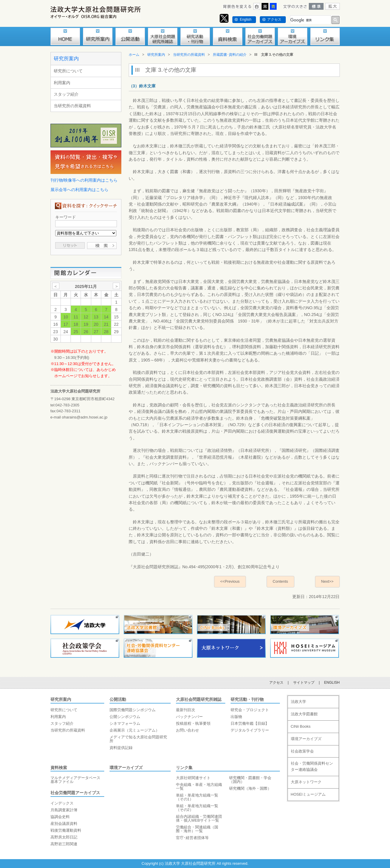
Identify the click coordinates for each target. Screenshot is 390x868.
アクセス (274, 19)
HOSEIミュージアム (308, 794)
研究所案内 (66, 59)
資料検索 (59, 768)
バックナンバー (189, 717)
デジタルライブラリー (250, 730)
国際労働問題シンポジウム (133, 710)
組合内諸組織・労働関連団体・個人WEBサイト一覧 (199, 818)
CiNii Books (301, 726)
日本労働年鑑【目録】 (250, 723)
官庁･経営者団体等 (192, 838)
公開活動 (118, 699)
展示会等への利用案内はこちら (79, 190)
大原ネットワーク (306, 782)
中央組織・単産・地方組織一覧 (199, 786)
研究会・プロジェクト (250, 710)
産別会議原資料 (64, 824)
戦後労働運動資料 (66, 830)
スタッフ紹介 (66, 94)
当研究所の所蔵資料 (72, 106)
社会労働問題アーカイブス (75, 793)
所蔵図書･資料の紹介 (230, 55)
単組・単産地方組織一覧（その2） (197, 808)
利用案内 (62, 83)
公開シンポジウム (125, 717)
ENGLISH (332, 683)
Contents (280, 581)
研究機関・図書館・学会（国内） (250, 780)
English (245, 19)
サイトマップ (304, 683)
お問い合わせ (187, 730)
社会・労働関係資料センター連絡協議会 (312, 766)
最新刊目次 (186, 710)
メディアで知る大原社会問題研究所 (138, 739)
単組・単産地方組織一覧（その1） (197, 797)
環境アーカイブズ (126, 768)
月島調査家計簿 (64, 810)
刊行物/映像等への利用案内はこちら (84, 180)
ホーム (134, 55)
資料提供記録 (121, 748)
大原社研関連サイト (193, 778)
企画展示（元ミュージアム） (134, 730)
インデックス (62, 803)
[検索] (310, 20)
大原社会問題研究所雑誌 (199, 699)
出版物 (236, 717)
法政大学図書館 (304, 714)
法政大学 (298, 702)
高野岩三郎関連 (64, 844)
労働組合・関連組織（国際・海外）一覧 (197, 829)
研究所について (68, 71)
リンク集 (184, 768)
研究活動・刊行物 (247, 699)
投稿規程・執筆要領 (193, 723)
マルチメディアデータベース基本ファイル (75, 780)
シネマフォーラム (125, 723)
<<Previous (230, 581)
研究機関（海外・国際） (250, 788)
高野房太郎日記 (64, 837)
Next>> (327, 581)
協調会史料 (60, 817)
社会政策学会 (302, 751)
